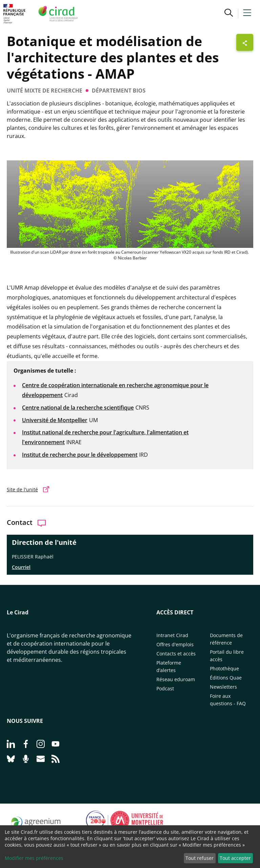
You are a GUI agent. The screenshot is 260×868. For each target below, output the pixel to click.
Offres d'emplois (175, 644)
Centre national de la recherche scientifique (78, 408)
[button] (229, 14)
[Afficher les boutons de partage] (245, 42)
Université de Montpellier (55, 420)
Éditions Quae (226, 678)
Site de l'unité (22, 489)
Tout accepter (235, 858)
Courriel (21, 567)
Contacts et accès (176, 654)
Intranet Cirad (172, 635)
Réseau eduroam (176, 679)
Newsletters (223, 687)
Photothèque (224, 668)
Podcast (165, 688)
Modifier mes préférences (34, 858)
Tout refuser (200, 858)
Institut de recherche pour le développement (80, 455)
